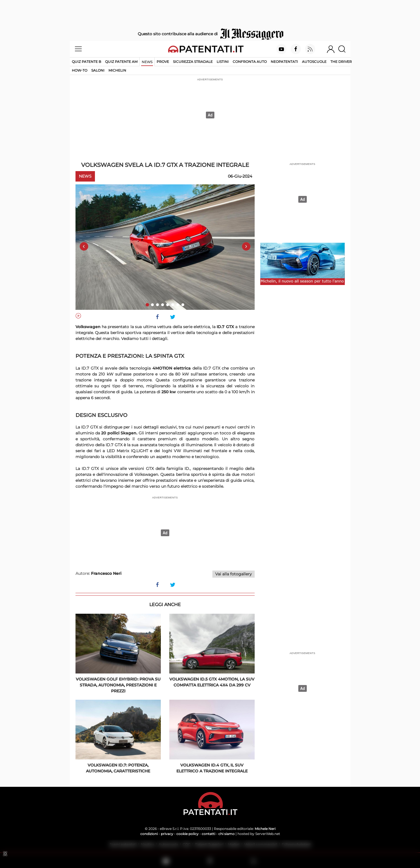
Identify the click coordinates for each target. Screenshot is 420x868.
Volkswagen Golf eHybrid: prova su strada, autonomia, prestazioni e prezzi (118, 685)
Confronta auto (250, 62)
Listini (223, 62)
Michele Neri (265, 829)
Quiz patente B (86, 62)
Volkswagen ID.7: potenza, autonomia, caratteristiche (118, 768)
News (147, 62)
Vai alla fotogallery (234, 574)
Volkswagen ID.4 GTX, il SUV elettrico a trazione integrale (212, 768)
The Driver (341, 62)
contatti (208, 834)
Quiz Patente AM (121, 62)
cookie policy (187, 834)
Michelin (117, 70)
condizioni (149, 834)
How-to (80, 70)
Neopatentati (284, 62)
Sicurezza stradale (193, 62)
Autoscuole (314, 62)
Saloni (98, 70)
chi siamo (226, 834)
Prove (163, 62)
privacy (167, 834)
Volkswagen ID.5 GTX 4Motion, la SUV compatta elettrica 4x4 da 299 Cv (212, 682)
